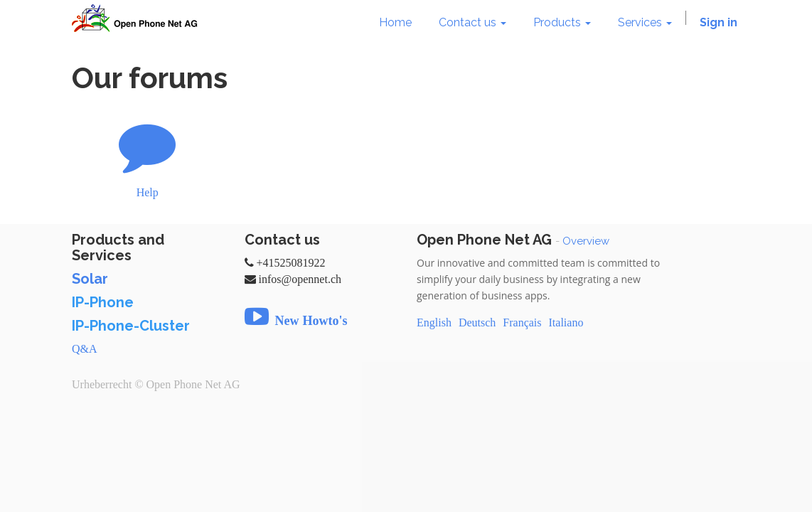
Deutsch (477, 322)
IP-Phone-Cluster (131, 326)
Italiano (566, 322)
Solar (90, 279)
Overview (586, 241)
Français (522, 322)
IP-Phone (103, 302)
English (434, 322)
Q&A (85, 349)
